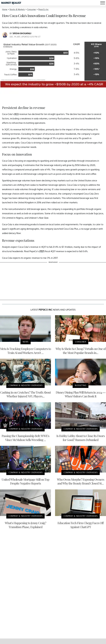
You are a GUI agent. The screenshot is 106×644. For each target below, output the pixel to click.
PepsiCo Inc (43, 9)
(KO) (16, 114)
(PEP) (42, 251)
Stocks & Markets (17, 9)
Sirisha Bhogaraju (22, 33)
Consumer (32, 9)
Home (5, 9)
